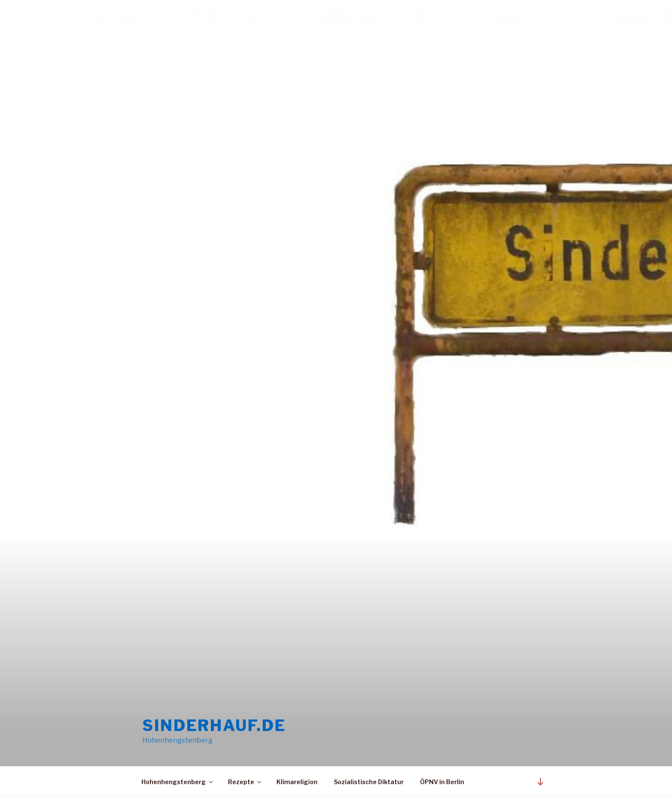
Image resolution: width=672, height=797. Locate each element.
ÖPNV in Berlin (442, 782)
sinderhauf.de (214, 725)
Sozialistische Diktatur (369, 782)
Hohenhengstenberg (178, 782)
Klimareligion (297, 782)
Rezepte (245, 782)
